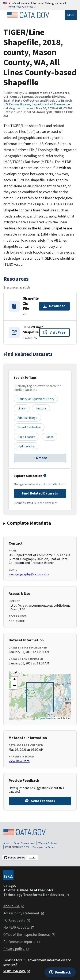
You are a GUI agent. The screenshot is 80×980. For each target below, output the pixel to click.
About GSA (14, 906)
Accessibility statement (24, 913)
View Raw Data (19, 761)
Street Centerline (29, 427)
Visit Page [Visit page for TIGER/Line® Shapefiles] (54, 332)
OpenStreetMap (47, 718)
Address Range (27, 418)
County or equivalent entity (36, 399)
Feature (41, 408)
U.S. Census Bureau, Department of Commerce (37, 104)
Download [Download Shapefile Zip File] (54, 306)
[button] (14, 680)
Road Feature (26, 437)
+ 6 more (40, 458)
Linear (22, 408)
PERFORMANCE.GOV (17, 847)
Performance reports (22, 942)
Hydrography (26, 446)
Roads (49, 437)
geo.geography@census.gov (29, 574)
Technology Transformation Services (36, 895)
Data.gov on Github (44, 847)
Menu (71, 15)
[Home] (28, 15)
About (7, 843)
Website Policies (47, 843)
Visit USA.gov (17, 971)
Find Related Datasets (40, 493)
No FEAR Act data (19, 927)
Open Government (24, 843)
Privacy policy (16, 949)
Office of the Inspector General (29, 935)
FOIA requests (17, 920)
